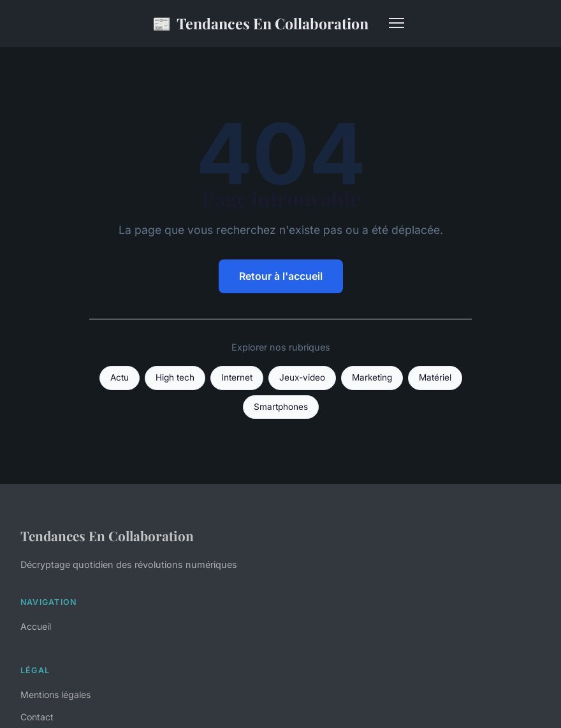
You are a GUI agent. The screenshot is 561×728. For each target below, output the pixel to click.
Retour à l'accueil (281, 276)
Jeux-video (302, 377)
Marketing (372, 377)
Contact (37, 717)
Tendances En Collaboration (260, 23)
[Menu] (397, 23)
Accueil (36, 626)
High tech (175, 377)
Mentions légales (55, 695)
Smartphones (281, 407)
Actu (120, 377)
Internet (237, 377)
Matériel (435, 377)
